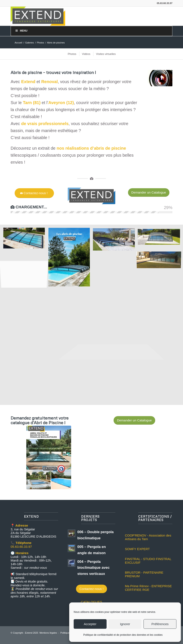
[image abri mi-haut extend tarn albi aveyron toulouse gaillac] (160, 238)
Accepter (90, 624)
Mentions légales (48, 633)
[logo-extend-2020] (38, 16)
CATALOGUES (91, 602)
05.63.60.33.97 (21, 547)
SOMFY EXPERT (137, 549)
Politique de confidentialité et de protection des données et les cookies (123, 635)
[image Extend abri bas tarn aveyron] (26, 240)
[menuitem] (72, 54)
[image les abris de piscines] (71, 259)
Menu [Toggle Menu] (21, 31)
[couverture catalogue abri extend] (49, 457)
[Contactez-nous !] (34, 193)
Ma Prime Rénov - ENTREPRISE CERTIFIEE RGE (148, 588)
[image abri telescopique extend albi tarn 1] (115, 241)
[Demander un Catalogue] (149, 192)
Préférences (160, 624)
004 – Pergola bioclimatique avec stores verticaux (93, 568)
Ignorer (125, 624)
